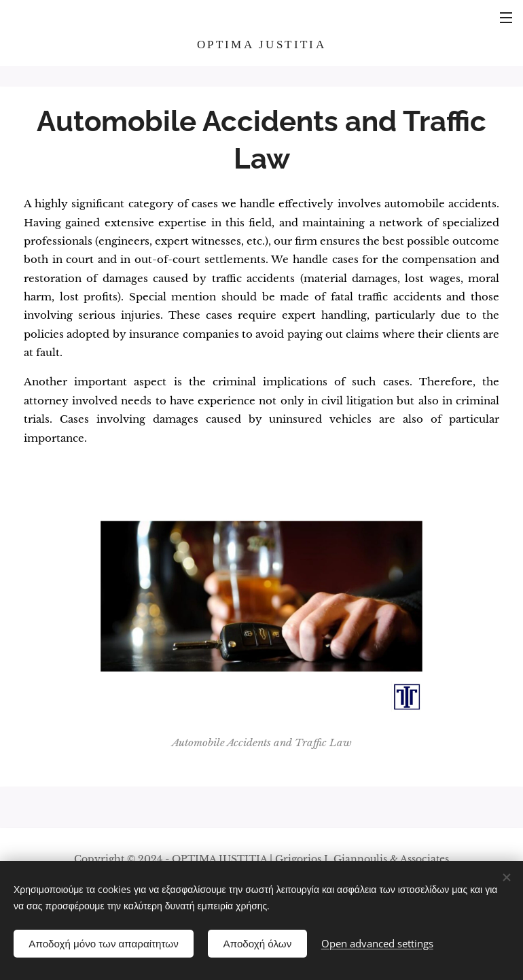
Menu (506, 18)
